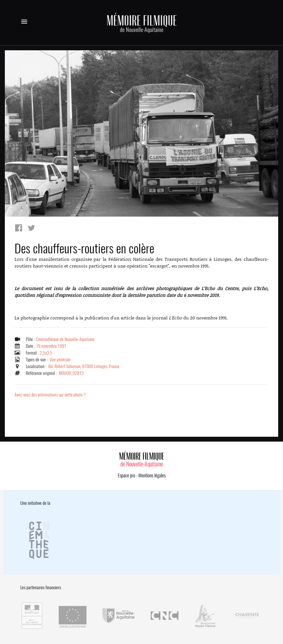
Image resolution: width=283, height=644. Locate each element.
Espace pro (126, 475)
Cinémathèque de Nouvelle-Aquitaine (65, 339)
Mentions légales (152, 475)
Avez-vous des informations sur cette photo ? (50, 395)
